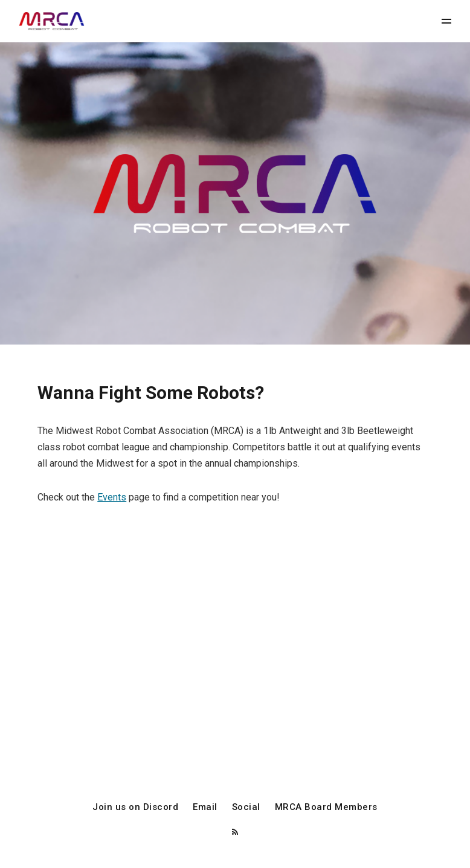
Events (112, 497)
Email (205, 807)
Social (246, 807)
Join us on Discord (135, 807)
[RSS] (235, 833)
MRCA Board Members (326, 807)
